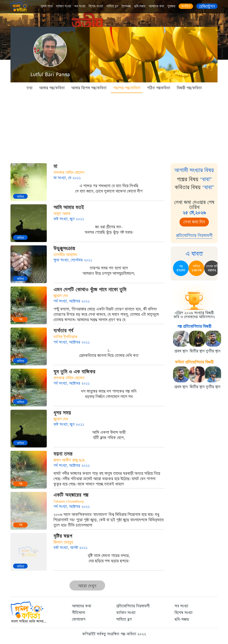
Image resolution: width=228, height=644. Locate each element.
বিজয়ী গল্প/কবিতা (189, 88)
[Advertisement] (114, 127)
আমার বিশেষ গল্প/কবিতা (89, 88)
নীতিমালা (78, 613)
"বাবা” (206, 179)
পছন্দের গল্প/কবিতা (127, 88)
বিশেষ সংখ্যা (96, 6)
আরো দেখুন (87, 586)
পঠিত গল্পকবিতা (159, 88)
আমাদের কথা (156, 6)
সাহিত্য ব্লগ (112, 6)
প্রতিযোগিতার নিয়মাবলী (194, 236)
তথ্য (30, 88)
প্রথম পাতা (47, 6)
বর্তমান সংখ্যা (63, 6)
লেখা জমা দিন (194, 222)
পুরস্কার (171, 6)
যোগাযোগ (79, 619)
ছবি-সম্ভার (140, 6)
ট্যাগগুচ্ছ (126, 6)
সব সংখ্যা (80, 6)
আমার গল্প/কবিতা (52, 88)
